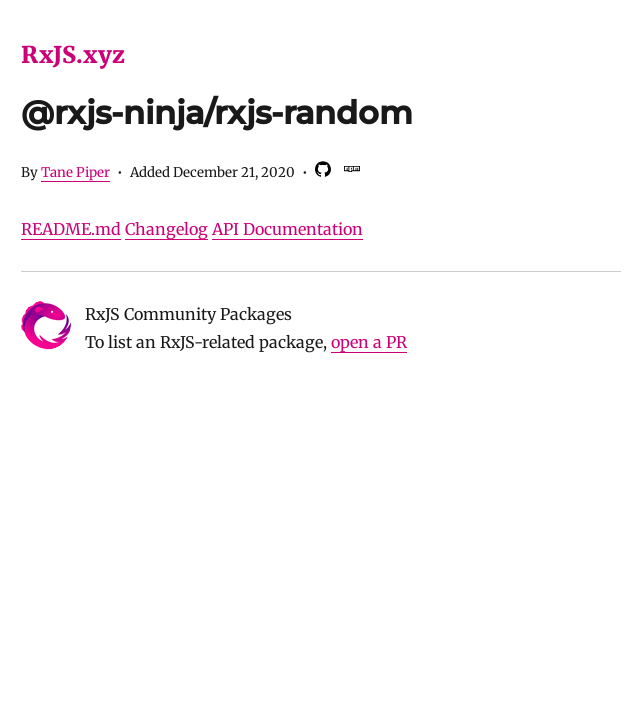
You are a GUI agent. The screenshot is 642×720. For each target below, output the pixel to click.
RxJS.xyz (73, 54)
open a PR (369, 342)
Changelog (166, 229)
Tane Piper (75, 172)
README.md (71, 229)
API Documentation (287, 229)
